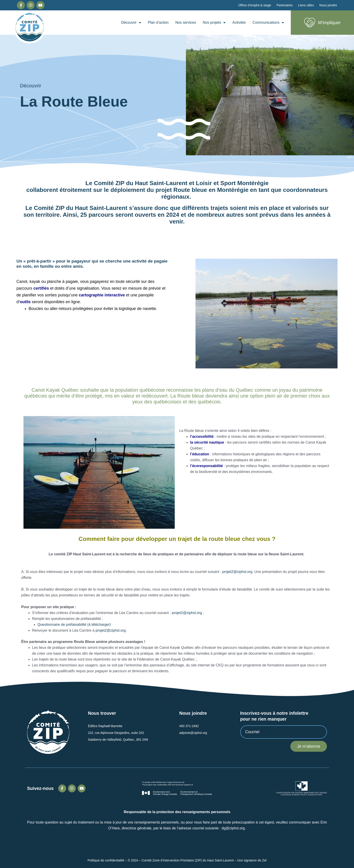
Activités (239, 22)
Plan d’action (158, 22)
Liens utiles (306, 5)
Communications (268, 23)
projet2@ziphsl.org (237, 572)
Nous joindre (328, 5)
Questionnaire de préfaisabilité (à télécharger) (74, 625)
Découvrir (131, 23)
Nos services (186, 22)
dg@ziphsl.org (233, 828)
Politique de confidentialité (106, 860)
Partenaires (285, 5)
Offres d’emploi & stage (255, 5)
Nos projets (214, 23)
